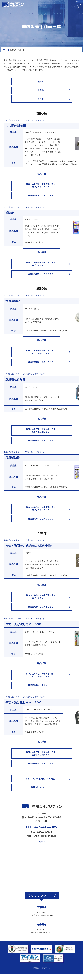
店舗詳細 (42, 842)
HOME (5, 50)
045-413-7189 (46, 827)
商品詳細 (42, 174)
